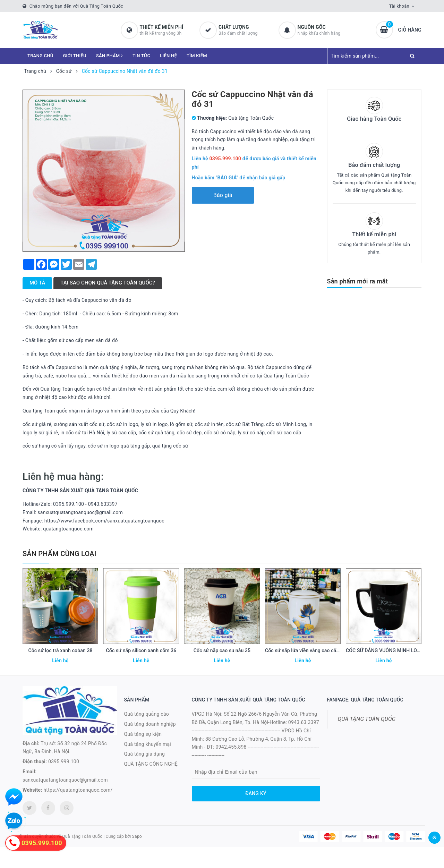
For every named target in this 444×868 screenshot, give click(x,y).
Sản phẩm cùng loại (59, 554)
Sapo (137, 836)
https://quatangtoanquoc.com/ (78, 790)
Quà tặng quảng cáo (147, 714)
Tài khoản (399, 6)
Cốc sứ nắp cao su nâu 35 (222, 650)
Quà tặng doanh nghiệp (150, 724)
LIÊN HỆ (168, 56)
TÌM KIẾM (197, 56)
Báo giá (223, 195)
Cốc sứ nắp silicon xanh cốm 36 (141, 650)
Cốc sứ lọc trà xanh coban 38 (60, 650)
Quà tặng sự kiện (143, 734)
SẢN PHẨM (109, 56)
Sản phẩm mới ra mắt (357, 281)
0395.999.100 (64, 761)
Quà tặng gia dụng (145, 754)
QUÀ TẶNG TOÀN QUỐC (367, 719)
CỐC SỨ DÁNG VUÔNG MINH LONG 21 (388, 650)
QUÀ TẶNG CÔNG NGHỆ (151, 764)
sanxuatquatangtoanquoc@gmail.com (65, 780)
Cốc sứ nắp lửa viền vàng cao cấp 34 (305, 650)
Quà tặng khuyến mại (148, 744)
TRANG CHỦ (40, 56)
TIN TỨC (141, 56)
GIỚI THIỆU (75, 56)
